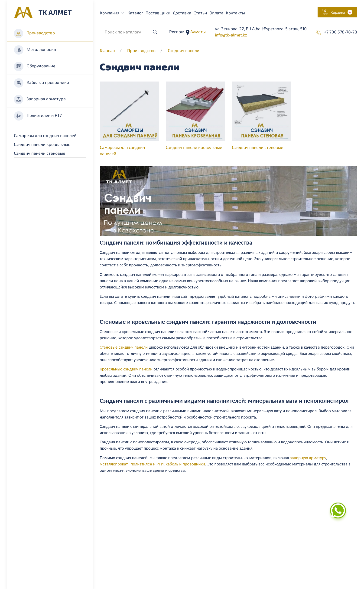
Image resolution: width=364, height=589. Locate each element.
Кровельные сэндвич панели (126, 369)
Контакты (235, 13)
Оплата (216, 13)
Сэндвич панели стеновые (40, 153)
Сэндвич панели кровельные (42, 144)
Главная (107, 50)
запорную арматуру (308, 458)
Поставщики (158, 13)
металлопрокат (114, 464)
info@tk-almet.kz (231, 35)
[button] (337, 12)
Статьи (200, 13)
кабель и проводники (185, 464)
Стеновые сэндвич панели (124, 347)
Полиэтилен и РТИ (38, 116)
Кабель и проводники (42, 83)
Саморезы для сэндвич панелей (45, 135)
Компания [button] (113, 13)
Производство (34, 33)
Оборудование (35, 66)
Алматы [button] (198, 32)
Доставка (182, 13)
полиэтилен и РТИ (147, 464)
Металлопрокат (36, 50)
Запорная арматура (40, 99)
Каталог (135, 13)
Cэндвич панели (184, 50)
